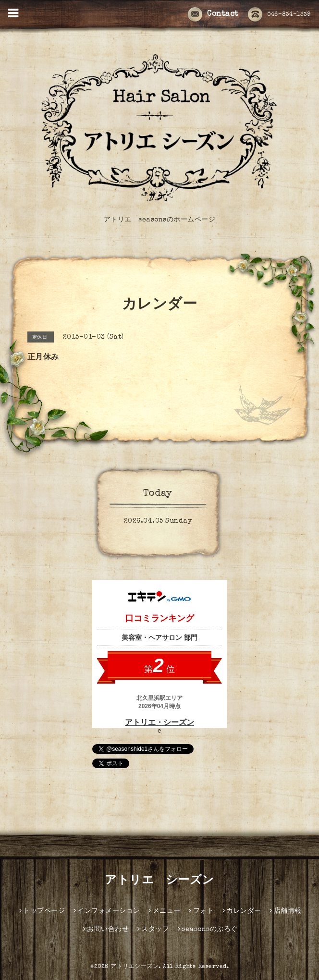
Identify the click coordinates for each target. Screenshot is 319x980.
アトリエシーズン (135, 967)
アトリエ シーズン (159, 881)
